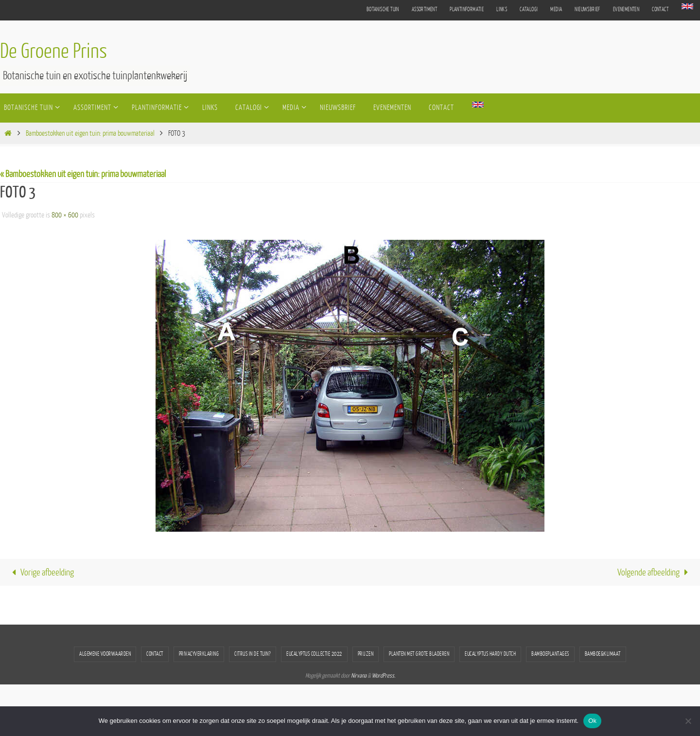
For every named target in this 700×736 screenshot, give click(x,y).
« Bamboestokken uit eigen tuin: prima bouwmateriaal (83, 174)
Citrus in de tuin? (253, 654)
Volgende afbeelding (655, 573)
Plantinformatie (467, 9)
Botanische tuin (383, 9)
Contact (660, 9)
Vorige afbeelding (40, 573)
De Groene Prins (53, 52)
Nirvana (359, 676)
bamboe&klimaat (603, 654)
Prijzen (366, 654)
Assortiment (424, 9)
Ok (592, 721)
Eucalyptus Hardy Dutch (490, 654)
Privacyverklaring (199, 654)
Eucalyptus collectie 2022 (314, 654)
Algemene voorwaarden (105, 654)
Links (502, 9)
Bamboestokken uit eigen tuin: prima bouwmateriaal (90, 134)
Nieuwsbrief (587, 9)
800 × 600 (65, 215)
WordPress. (384, 676)
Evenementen (626, 9)
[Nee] (688, 721)
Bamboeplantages (550, 654)
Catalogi (529, 9)
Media (556, 9)
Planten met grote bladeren (419, 654)
